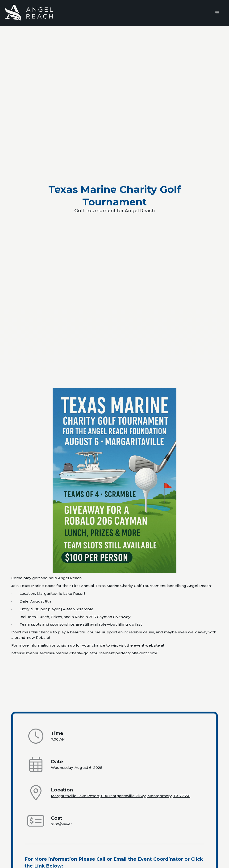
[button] (217, 13)
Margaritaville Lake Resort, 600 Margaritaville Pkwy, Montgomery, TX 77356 (121, 796)
